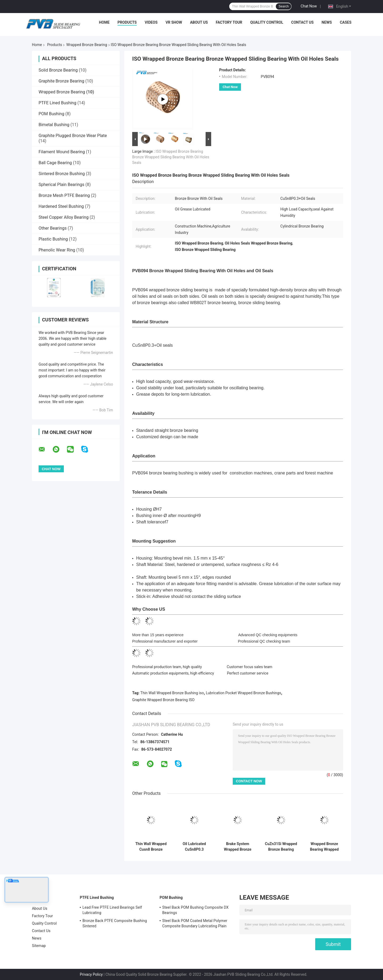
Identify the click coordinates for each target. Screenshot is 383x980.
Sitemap (39, 946)
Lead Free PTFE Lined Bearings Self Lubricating (112, 910)
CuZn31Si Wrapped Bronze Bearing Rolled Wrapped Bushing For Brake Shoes (281, 847)
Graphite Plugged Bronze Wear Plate (73, 136)
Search (284, 6)
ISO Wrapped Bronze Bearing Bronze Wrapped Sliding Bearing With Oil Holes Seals (171, 157)
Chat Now (309, 6)
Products (127, 22)
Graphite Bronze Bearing (61, 81)
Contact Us (302, 22)
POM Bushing (51, 114)
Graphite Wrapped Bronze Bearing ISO (163, 700)
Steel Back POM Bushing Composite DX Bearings (195, 910)
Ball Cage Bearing (55, 163)
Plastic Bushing (53, 239)
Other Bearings (53, 228)
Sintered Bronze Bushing (62, 174)
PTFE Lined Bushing (57, 103)
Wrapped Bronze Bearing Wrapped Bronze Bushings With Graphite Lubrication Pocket (324, 847)
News (327, 22)
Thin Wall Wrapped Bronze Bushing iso (172, 693)
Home (104, 22)
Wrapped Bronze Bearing (87, 45)
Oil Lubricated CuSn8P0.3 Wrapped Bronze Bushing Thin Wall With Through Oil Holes (194, 847)
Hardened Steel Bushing (61, 206)
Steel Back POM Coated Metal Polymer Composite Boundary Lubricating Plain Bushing (195, 924)
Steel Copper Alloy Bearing (64, 217)
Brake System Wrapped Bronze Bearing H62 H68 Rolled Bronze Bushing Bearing (238, 847)
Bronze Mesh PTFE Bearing (64, 195)
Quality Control (267, 22)
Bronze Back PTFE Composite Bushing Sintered (115, 923)
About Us (199, 22)
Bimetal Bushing (54, 125)
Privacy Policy (91, 974)
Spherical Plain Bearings (61, 185)
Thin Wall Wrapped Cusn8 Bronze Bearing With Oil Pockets (151, 847)
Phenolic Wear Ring (57, 250)
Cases (346, 22)
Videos (151, 22)
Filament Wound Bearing (62, 152)
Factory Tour (229, 22)
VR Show (174, 22)
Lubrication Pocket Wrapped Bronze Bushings (243, 693)
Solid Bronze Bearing (58, 70)
